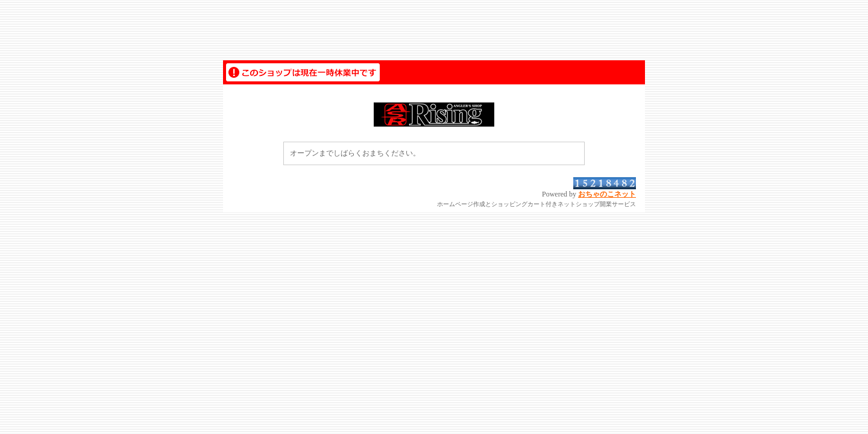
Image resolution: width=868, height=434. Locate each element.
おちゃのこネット (607, 194)
